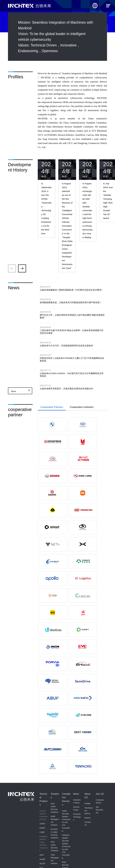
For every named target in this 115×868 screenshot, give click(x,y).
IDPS (42, 748)
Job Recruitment (99, 703)
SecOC (42, 756)
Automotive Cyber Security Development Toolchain (44, 822)
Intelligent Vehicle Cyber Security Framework (44, 736)
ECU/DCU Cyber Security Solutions (55, 726)
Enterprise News (77, 694)
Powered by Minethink (98, 861)
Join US (100, 687)
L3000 (42, 725)
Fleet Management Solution (55, 752)
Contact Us (88, 716)
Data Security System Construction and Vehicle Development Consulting (66, 768)
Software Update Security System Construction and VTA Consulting (66, 739)
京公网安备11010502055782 (78, 860)
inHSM (42, 752)
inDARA (43, 842)
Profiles (88, 696)
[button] (22, 268)
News (76, 687)
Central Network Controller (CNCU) (43, 708)
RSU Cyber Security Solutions (55, 739)
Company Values (100, 694)
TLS (41, 761)
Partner (88, 711)
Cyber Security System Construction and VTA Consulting (66, 714)
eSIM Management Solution (55, 713)
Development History (89, 703)
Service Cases (76, 701)
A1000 (42, 716)
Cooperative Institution (87, 419)
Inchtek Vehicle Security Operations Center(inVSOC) (44, 778)
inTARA (43, 837)
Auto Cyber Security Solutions (55, 701)
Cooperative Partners (53, 419)
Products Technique (77, 710)
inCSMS (43, 833)
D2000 (42, 721)
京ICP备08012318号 (61, 861)
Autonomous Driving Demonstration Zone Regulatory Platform (44, 800)
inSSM (42, 765)
